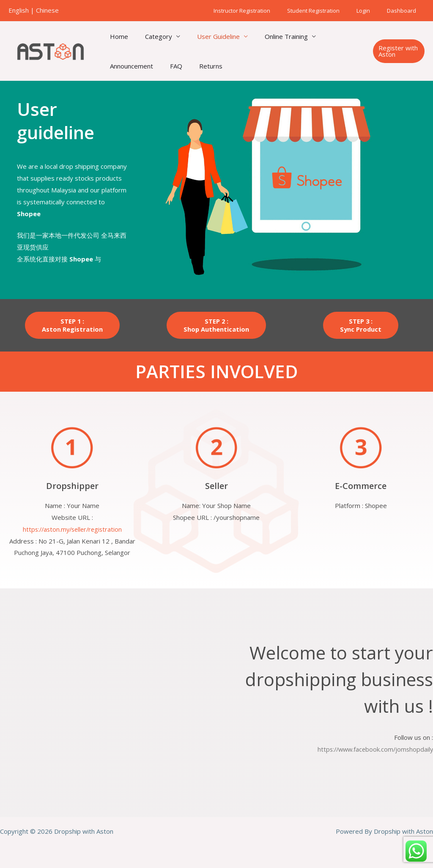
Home (117, 36)
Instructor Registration (263, 11)
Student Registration (328, 11)
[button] (397, 51)
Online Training (271, 36)
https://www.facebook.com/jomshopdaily (373, 749)
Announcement (129, 66)
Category (152, 36)
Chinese (47, 10)
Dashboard (404, 11)
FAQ (170, 66)
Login (372, 11)
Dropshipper (72, 486)
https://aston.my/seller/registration (72, 529)
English (19, 10)
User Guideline (208, 36)
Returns (200, 66)
